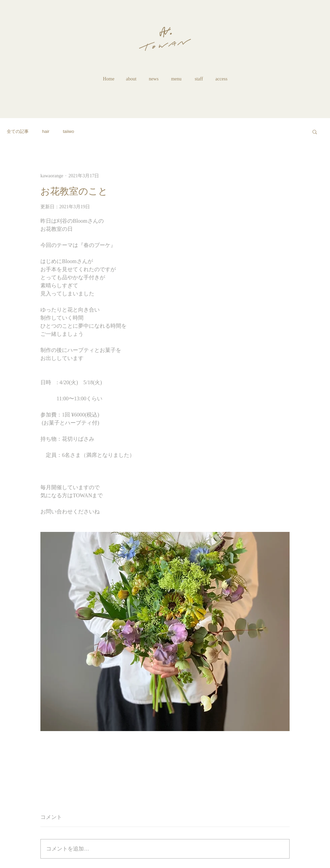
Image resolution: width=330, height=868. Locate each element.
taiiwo (69, 131)
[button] (315, 132)
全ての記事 (18, 131)
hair (46, 131)
